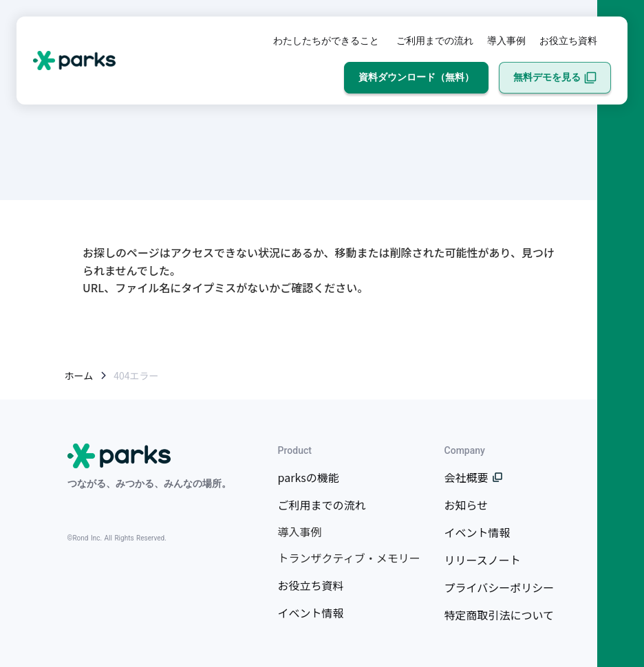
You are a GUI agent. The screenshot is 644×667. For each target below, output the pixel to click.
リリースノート (483, 560)
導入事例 (506, 41)
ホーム (79, 375)
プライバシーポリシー (500, 587)
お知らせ (466, 505)
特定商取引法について (500, 615)
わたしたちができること (326, 41)
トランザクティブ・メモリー (349, 558)
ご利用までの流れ (435, 41)
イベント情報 (311, 613)
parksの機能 (309, 477)
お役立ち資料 (568, 41)
